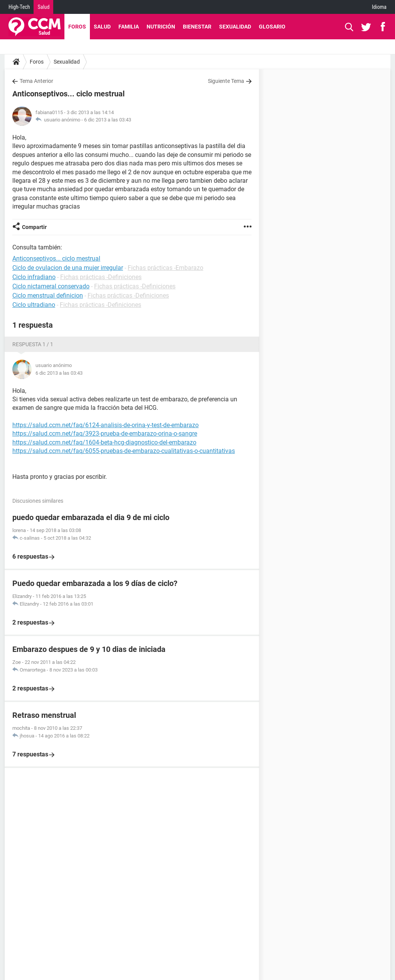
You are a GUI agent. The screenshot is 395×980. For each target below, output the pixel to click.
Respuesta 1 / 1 (33, 344)
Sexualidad (235, 27)
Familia (129, 27)
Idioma (379, 7)
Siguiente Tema (226, 81)
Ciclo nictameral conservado (51, 286)
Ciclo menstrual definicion (48, 296)
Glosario (272, 27)
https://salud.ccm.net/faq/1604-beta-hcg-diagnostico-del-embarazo (104, 442)
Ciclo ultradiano (34, 305)
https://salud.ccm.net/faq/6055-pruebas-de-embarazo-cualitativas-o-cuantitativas (124, 451)
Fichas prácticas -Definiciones (101, 277)
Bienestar (197, 27)
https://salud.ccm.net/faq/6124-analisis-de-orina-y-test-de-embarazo (106, 425)
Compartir (34, 227)
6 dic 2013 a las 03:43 (108, 120)
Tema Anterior (36, 81)
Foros (77, 27)
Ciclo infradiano (34, 277)
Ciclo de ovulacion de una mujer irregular (68, 268)
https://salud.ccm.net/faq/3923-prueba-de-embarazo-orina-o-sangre (105, 434)
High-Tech (19, 7)
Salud (43, 7)
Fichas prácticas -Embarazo (165, 268)
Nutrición (161, 27)
